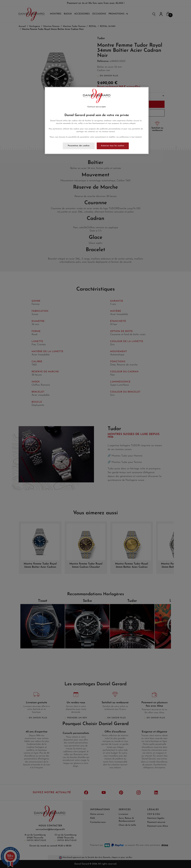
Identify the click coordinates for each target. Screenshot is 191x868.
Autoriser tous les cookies (113, 146)
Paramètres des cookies (79, 146)
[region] (97, 121)
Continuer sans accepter (97, 107)
